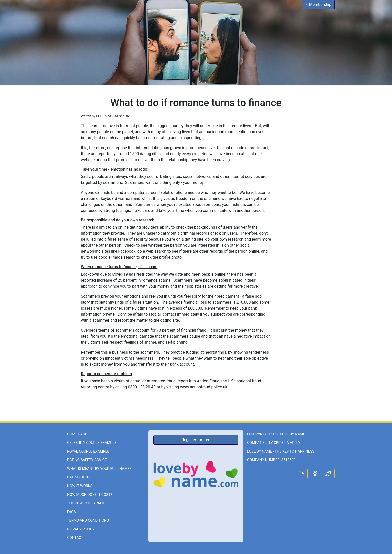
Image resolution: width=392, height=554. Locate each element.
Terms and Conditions (88, 521)
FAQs (72, 512)
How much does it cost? (90, 495)
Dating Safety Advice (87, 460)
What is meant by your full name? (99, 469)
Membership (320, 5)
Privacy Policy (81, 529)
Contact (75, 538)
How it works (80, 486)
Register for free (196, 440)
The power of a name (87, 503)
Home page (77, 434)
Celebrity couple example (92, 443)
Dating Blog (78, 477)
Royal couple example (88, 452)
